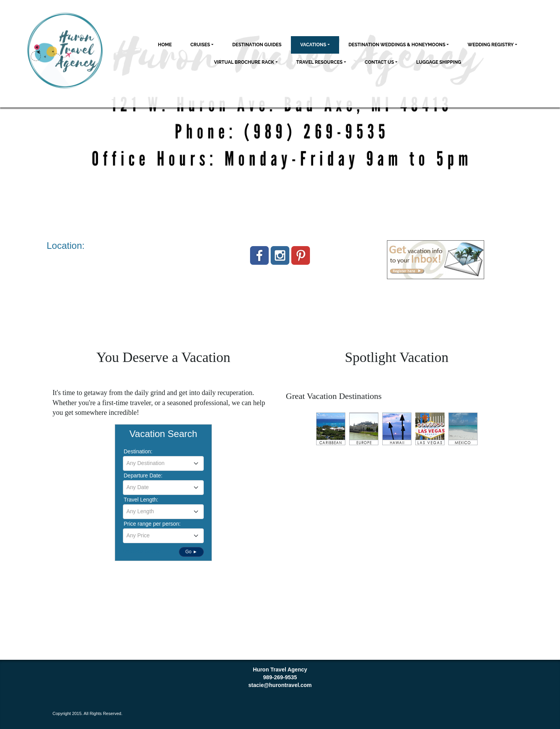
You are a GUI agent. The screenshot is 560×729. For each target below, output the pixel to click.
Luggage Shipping (439, 62)
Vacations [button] (313, 45)
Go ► (191, 552)
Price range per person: (152, 524)
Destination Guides (257, 45)
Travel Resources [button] (319, 62)
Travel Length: (141, 500)
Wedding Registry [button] (491, 45)
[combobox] (163, 463)
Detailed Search (142, 551)
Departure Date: (143, 476)
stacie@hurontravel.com (280, 685)
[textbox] (163, 463)
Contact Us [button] (379, 62)
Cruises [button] (200, 45)
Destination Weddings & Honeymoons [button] (397, 45)
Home (165, 45)
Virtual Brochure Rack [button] (244, 62)
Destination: (138, 451)
